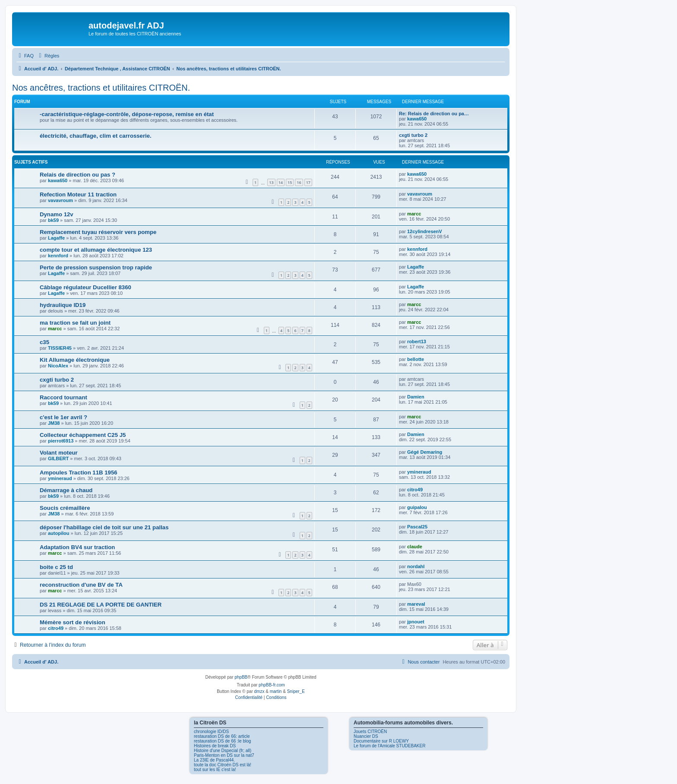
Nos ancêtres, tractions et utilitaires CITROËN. (101, 88)
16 (299, 182)
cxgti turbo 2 (413, 135)
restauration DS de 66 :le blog (222, 741)
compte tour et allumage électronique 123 (96, 250)
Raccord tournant (63, 397)
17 (308, 182)
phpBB (241, 677)
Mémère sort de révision (73, 622)
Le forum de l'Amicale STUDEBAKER (389, 746)
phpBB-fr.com (272, 685)
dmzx (259, 691)
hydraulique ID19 (63, 305)
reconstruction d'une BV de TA (81, 585)
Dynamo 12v (57, 214)
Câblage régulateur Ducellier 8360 (85, 287)
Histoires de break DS (215, 746)
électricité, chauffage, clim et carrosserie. (96, 136)
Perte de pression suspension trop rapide (96, 267)
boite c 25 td (56, 567)
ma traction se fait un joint (75, 323)
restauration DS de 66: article (222, 736)
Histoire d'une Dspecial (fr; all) (223, 751)
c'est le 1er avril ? (63, 417)
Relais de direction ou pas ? (78, 175)
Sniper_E (296, 691)
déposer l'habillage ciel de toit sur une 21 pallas (104, 527)
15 (290, 182)
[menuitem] (25, 56)
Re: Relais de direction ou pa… (434, 114)
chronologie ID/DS (211, 732)
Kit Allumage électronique (75, 360)
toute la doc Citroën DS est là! (223, 765)
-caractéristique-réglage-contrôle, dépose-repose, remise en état (127, 114)
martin (276, 691)
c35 (44, 342)
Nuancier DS (366, 736)
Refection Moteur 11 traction (78, 194)
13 (271, 182)
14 (281, 182)
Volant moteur (59, 453)
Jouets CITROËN (370, 732)
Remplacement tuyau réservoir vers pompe (98, 232)
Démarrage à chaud (66, 490)
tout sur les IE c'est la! (215, 770)
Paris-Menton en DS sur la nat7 (224, 755)
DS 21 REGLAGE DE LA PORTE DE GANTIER (101, 605)
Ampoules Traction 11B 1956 (79, 473)
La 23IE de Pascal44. (214, 760)
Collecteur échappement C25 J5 (83, 435)
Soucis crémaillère (65, 508)
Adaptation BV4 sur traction (77, 547)
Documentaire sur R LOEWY (381, 741)
